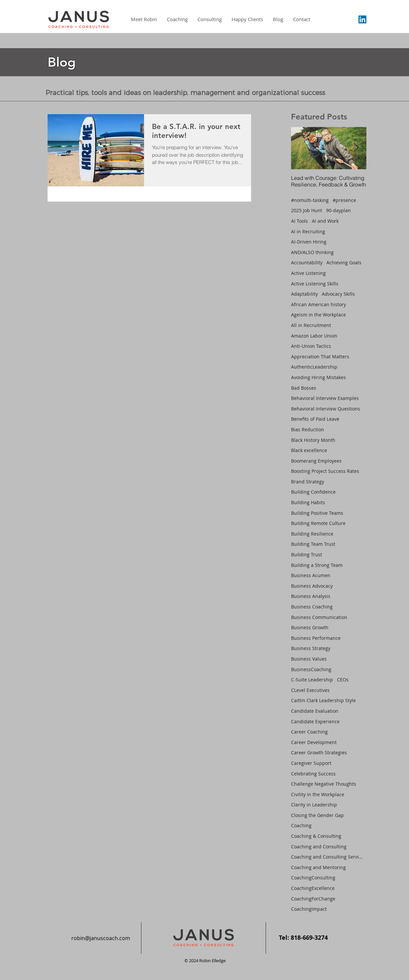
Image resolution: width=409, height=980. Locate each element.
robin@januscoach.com (101, 938)
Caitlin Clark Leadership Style (323, 700)
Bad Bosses (304, 388)
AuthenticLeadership (314, 367)
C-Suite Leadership (312, 680)
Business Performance (316, 638)
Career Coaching (309, 732)
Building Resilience (312, 534)
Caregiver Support (311, 763)
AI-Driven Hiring (309, 242)
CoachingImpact (309, 909)
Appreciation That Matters (320, 357)
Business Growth (310, 627)
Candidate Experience (315, 721)
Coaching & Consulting (316, 836)
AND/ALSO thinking (312, 252)
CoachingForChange (313, 899)
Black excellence (309, 450)
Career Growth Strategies (319, 752)
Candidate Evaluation (315, 711)
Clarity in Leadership (314, 805)
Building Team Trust (313, 544)
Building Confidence (313, 492)
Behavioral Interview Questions (326, 409)
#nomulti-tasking (310, 200)
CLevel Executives (310, 690)
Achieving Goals (344, 262)
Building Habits (308, 502)
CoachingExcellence (313, 888)
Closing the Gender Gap (317, 815)
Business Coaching (312, 607)
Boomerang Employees (316, 461)
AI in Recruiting (308, 231)
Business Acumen (311, 575)
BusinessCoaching (311, 669)
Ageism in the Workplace (318, 315)
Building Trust (307, 555)
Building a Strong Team (317, 565)
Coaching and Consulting (319, 847)
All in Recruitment (311, 325)
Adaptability (304, 294)
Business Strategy (311, 648)
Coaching (301, 825)
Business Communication (319, 617)
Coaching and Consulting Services (327, 857)
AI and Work (325, 221)
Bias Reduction (308, 429)
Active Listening (308, 273)
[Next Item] (356, 148)
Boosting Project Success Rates (325, 471)
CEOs (343, 680)
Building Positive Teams (317, 513)
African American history (318, 304)
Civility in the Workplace (318, 794)
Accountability (307, 262)
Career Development (314, 742)
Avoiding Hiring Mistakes (318, 377)
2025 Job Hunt (307, 210)
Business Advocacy (312, 586)
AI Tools (299, 221)
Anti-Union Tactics (311, 346)
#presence (344, 200)
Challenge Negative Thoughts (324, 784)
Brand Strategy (308, 482)
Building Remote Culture (318, 523)
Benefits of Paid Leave (315, 419)
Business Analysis (311, 596)
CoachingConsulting (313, 878)
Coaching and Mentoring (318, 867)
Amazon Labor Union (314, 336)
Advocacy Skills (338, 294)
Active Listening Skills (315, 284)
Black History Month (313, 440)
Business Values (309, 659)
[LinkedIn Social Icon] (362, 19)
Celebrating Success (313, 774)
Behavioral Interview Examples (325, 398)
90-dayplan (338, 210)
